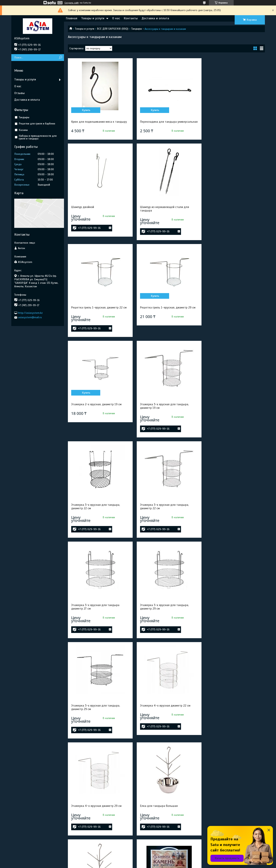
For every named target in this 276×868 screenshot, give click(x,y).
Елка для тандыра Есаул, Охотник (161, 717)
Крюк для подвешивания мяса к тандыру (99, 122)
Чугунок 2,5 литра (217, 806)
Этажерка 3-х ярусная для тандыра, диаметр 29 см (230, 421)
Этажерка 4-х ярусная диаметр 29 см (230, 520)
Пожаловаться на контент (145, 864)
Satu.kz (155, 861)
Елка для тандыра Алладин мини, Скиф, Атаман (232, 719)
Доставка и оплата (155, 18)
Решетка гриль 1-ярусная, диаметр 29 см (233, 219)
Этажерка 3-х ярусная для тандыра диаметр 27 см (162, 421)
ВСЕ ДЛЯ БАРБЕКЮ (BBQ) (113, 29)
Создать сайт (72, 3)
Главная (72, 18)
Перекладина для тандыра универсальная (156, 123)
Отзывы (20, 93)
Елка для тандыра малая (155, 620)
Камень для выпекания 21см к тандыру (232, 620)
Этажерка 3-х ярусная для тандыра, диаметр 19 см (162, 321)
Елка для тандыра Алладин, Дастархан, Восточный (98, 808)
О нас (116, 18)
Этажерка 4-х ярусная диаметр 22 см (163, 520)
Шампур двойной (217, 122)
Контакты (131, 18)
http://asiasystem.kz (30, 313)
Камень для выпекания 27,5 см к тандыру (99, 717)
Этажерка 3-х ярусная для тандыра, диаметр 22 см (230, 321)
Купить (86, 110)
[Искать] (61, 58)
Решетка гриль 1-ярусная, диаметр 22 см (166, 219)
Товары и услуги (93, 18)
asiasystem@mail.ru (30, 317)
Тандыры (137, 29)
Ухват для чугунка (150, 806)
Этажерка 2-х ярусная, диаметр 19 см (96, 319)
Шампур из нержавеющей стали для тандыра (96, 220)
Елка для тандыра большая (90, 620)
